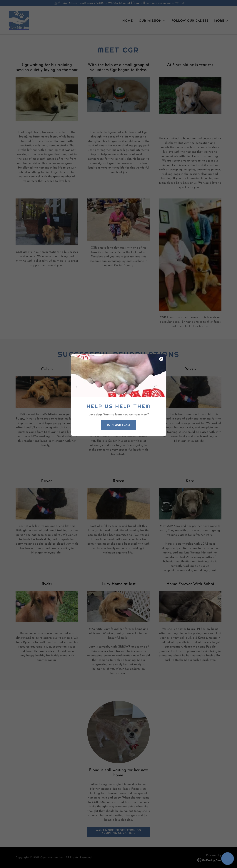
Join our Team (118, 425)
